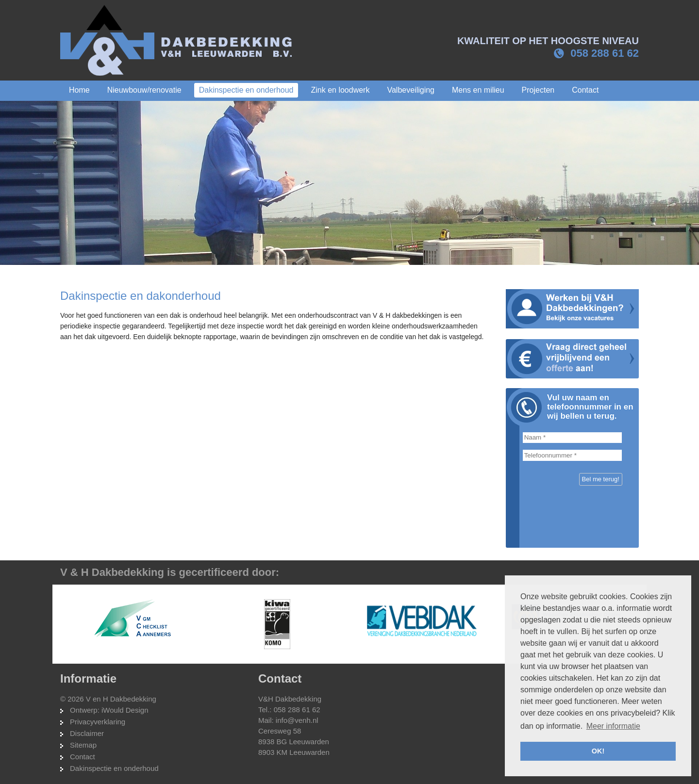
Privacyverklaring (98, 722)
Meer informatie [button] (613, 726)
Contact (83, 757)
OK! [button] (598, 751)
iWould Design (125, 710)
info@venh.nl (297, 720)
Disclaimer (87, 733)
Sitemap (83, 745)
